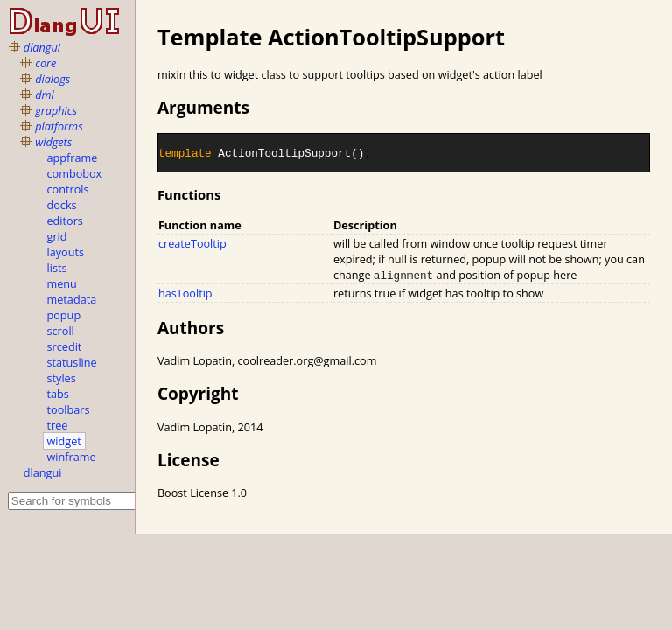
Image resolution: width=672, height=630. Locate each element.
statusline (72, 362)
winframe (72, 457)
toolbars (69, 409)
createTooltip (192, 243)
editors (65, 220)
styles (62, 378)
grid (57, 236)
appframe (73, 157)
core (45, 63)
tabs (58, 394)
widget (64, 441)
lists (57, 268)
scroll (61, 331)
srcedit (65, 346)
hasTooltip (185, 293)
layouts (66, 252)
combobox (75, 173)
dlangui (42, 47)
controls (68, 189)
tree (58, 425)
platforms (59, 126)
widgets (53, 142)
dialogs (52, 79)
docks (62, 205)
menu (62, 283)
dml (45, 94)
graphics (56, 110)
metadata (72, 299)
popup (64, 315)
